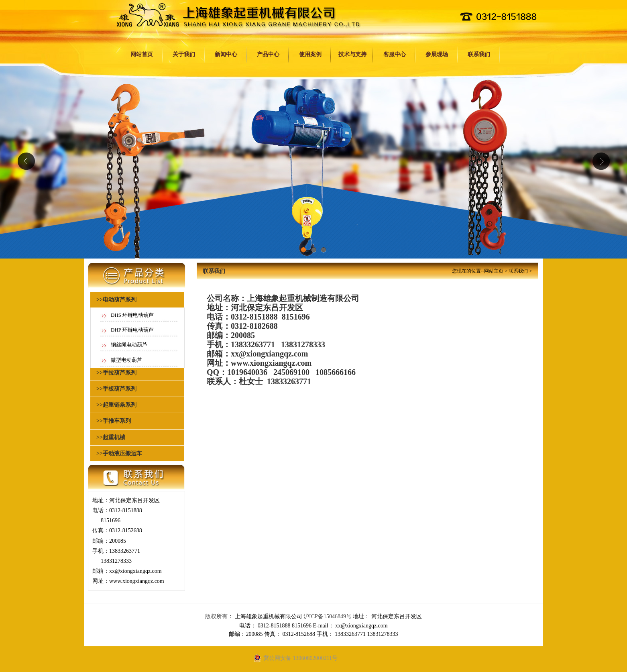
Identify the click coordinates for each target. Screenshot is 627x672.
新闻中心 (226, 54)
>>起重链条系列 (116, 405)
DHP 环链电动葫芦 (132, 330)
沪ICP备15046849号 (328, 616)
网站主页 (494, 271)
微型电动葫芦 (126, 360)
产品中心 (268, 54)
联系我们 (479, 54)
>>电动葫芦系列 (116, 300)
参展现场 (437, 54)
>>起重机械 (111, 437)
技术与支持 (352, 54)
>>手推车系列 (114, 421)
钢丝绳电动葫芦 (129, 345)
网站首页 (142, 54)
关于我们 (184, 54)
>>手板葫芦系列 (116, 389)
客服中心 (395, 54)
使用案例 (310, 54)
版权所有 (216, 616)
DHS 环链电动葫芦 (132, 315)
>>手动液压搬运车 (119, 453)
